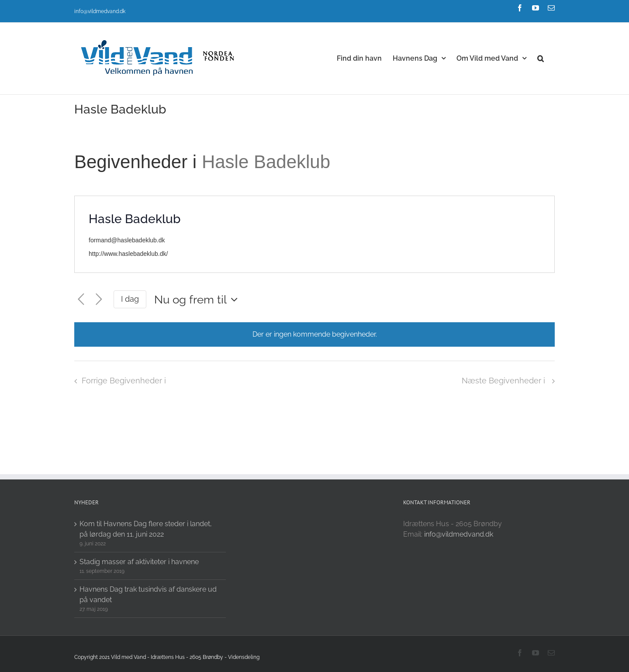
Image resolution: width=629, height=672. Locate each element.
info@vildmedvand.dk (100, 11)
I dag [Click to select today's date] (130, 299)
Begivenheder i (138, 162)
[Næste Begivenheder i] (99, 300)
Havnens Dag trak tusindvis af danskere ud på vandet (148, 594)
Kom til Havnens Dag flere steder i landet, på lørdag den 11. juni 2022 (146, 529)
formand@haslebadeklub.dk (127, 240)
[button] (541, 58)
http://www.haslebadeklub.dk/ (128, 254)
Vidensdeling (244, 657)
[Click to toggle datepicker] (198, 300)
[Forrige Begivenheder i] (81, 300)
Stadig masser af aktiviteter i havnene (139, 562)
